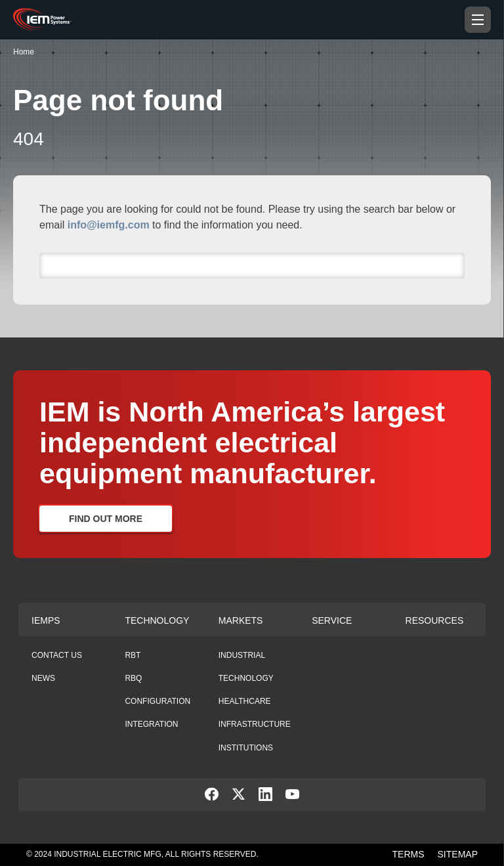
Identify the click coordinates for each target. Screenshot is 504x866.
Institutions (246, 748)
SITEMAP (458, 854)
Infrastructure (255, 724)
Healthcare (245, 701)
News (43, 678)
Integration (151, 724)
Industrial (242, 655)
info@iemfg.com (109, 225)
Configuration (157, 701)
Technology (157, 620)
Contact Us (57, 655)
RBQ (133, 678)
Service (332, 620)
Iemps (46, 620)
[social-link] (212, 797)
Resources (435, 620)
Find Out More (106, 519)
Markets (241, 620)
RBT (133, 655)
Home (24, 52)
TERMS (409, 854)
